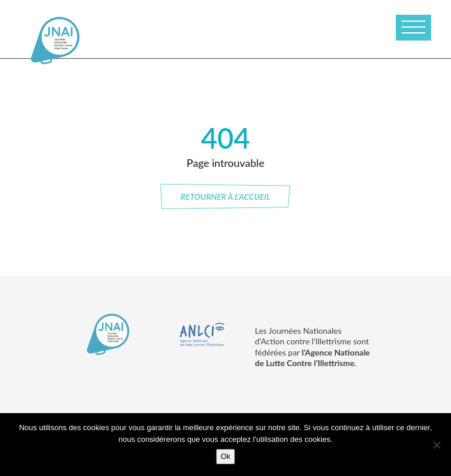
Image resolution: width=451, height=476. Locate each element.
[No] (436, 445)
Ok (226, 456)
